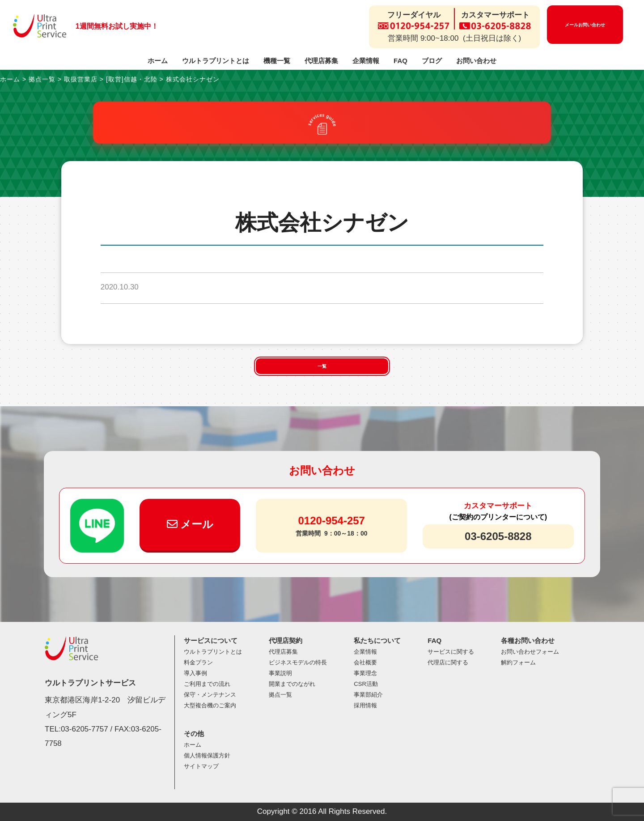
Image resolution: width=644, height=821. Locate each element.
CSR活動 (366, 684)
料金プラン (198, 662)
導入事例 (195, 673)
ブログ (432, 61)
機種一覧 (277, 61)
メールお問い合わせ (585, 25)
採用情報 (365, 705)
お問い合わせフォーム (530, 652)
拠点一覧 (280, 695)
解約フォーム (518, 662)
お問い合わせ (476, 61)
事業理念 (365, 673)
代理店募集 (321, 61)
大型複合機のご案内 (210, 705)
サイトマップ (201, 766)
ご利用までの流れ (207, 684)
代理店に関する (448, 662)
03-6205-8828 (498, 536)
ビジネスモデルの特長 (298, 662)
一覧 (322, 366)
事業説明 (280, 673)
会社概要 (365, 662)
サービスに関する (451, 652)
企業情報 (366, 61)
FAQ (400, 61)
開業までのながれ (292, 684)
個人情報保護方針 (207, 755)
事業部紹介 (368, 695)
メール (190, 524)
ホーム (158, 61)
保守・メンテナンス (210, 695)
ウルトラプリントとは (216, 61)
